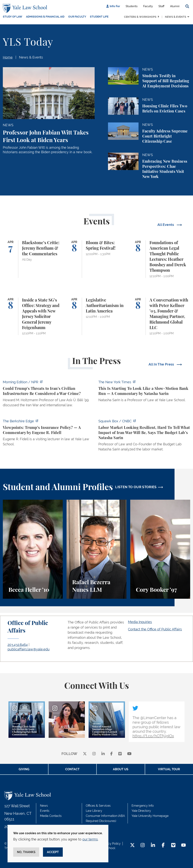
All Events (166, 225)
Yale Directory (141, 811)
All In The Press (162, 364)
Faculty (148, 6)
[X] (85, 754)
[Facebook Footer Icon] (163, 845)
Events (45, 811)
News (44, 806)
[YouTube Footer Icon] (183, 845)
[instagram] (94, 754)
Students (132, 6)
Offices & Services (98, 806)
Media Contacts (51, 816)
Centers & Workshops (140, 17)
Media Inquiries (140, 622)
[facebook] (111, 754)
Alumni (175, 6)
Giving (24, 769)
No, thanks (26, 852)
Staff (162, 6)
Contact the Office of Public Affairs (155, 629)
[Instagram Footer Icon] (143, 845)
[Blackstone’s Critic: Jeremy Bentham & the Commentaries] (33, 259)
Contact (72, 769)
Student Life (99, 17)
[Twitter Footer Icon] (132, 845)
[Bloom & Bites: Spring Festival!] (96, 259)
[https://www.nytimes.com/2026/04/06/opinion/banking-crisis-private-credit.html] (144, 392)
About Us (121, 769)
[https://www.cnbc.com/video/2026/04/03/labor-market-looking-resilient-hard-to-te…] (144, 436)
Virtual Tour (169, 769)
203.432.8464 (18, 645)
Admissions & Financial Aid (45, 17)
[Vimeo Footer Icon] (173, 845)
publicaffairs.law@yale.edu (29, 649)
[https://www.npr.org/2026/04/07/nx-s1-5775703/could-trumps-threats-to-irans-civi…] (49, 395)
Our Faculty (77, 17)
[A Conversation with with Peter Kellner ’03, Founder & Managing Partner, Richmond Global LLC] (160, 316)
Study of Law (13, 17)
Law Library (94, 811)
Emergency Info (143, 806)
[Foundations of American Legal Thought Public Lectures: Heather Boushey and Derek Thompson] (160, 259)
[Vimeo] (120, 754)
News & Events (176, 17)
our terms (90, 839)
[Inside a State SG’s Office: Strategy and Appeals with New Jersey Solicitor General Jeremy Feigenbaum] (33, 316)
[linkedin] (103, 754)
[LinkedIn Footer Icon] (153, 845)
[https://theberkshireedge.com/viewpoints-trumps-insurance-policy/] (49, 434)
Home (8, 57)
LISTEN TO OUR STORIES (136, 487)
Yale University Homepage (150, 816)
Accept (53, 852)
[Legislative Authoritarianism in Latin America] (96, 316)
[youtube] (129, 754)
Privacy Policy (111, 844)
